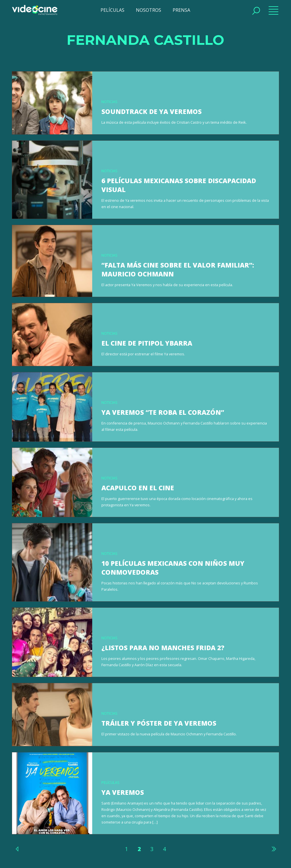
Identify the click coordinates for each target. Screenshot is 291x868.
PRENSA (181, 10)
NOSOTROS (149, 10)
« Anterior (18, 849)
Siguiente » (273, 849)
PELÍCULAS (112, 10)
